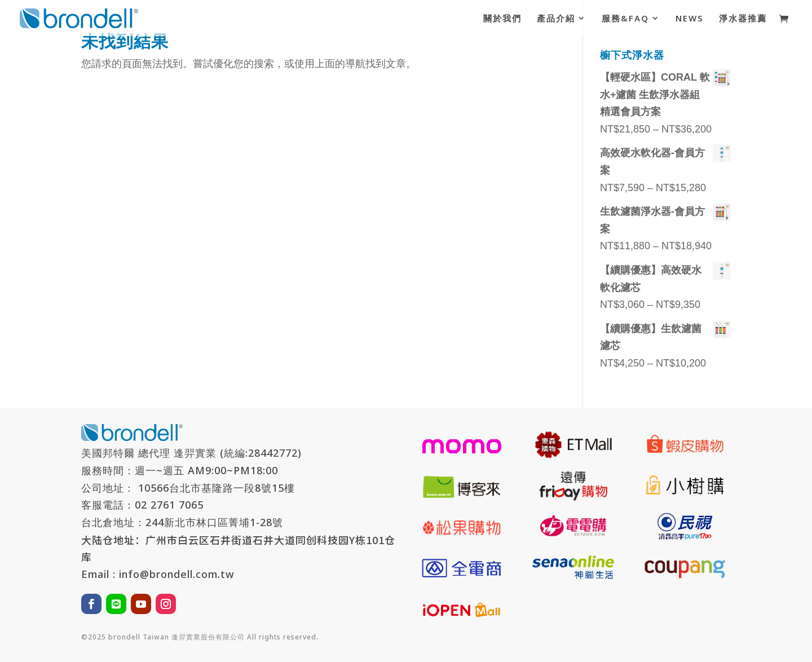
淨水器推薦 (743, 19)
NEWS (690, 19)
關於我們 (502, 19)
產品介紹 (556, 19)
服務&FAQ (625, 19)
